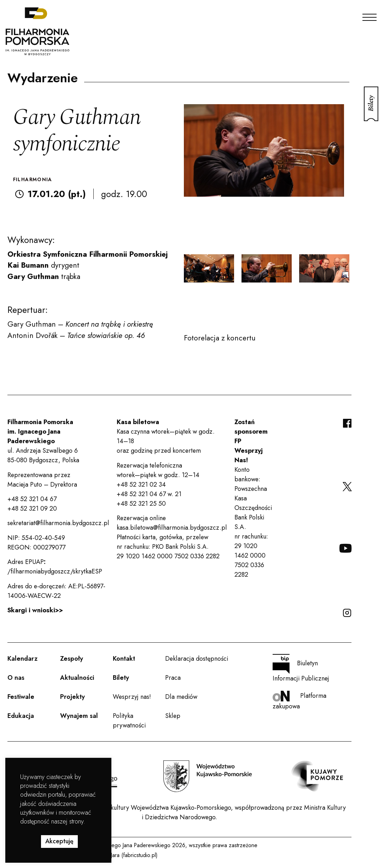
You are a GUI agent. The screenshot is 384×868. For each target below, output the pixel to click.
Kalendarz (22, 659)
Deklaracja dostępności (197, 659)
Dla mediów (181, 697)
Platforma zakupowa (299, 701)
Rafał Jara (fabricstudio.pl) (127, 855)
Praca (173, 678)
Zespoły (72, 659)
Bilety (121, 678)
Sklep (173, 716)
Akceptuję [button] (59, 841)
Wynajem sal (79, 716)
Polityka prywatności (129, 721)
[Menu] (370, 15)
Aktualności (77, 678)
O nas (16, 678)
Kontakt (124, 659)
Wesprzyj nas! (132, 697)
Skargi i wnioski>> (35, 610)
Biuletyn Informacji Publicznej (301, 668)
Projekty (72, 697)
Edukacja (21, 716)
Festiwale (21, 697)
